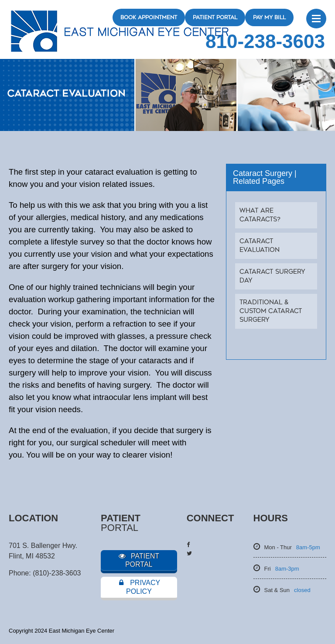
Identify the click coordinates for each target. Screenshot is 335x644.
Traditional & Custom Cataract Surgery (271, 311)
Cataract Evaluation (260, 246)
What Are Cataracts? (260, 215)
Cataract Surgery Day (272, 276)
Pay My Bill (269, 17)
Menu (316, 19)
